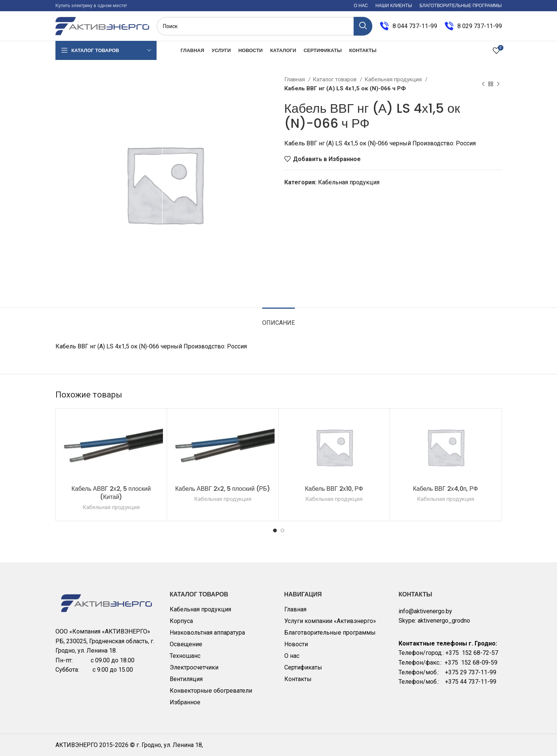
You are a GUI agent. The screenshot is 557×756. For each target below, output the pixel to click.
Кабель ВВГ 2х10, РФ (334, 489)
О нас (292, 656)
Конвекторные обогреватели (211, 691)
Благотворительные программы (330, 633)
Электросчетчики (194, 667)
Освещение (186, 644)
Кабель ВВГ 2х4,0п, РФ (445, 489)
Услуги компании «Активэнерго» (330, 621)
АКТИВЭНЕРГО (77, 745)
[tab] (278, 319)
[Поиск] (264, 26)
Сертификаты (303, 667)
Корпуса (181, 621)
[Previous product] (483, 84)
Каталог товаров (335, 79)
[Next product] (498, 84)
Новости (296, 644)
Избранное (185, 702)
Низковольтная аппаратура (207, 633)
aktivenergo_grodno (444, 621)
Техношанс (185, 656)
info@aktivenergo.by (425, 611)
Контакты (298, 679)
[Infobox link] (408, 26)
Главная (295, 79)
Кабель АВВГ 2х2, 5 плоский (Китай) (111, 493)
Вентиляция (186, 679)
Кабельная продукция (394, 79)
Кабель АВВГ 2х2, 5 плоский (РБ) (223, 489)
